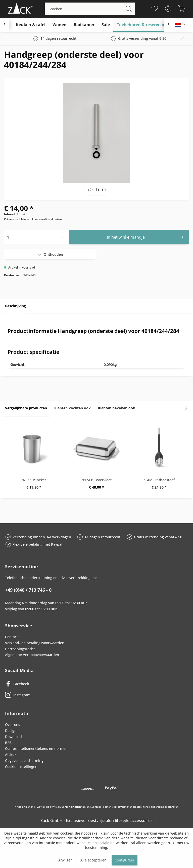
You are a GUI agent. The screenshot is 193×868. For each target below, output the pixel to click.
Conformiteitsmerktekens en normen (36, 748)
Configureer (125, 860)
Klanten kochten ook (73, 408)
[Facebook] (91, 684)
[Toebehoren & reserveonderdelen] (150, 25)
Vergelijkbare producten (26, 408)
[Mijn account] (168, 9)
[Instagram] (91, 695)
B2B (8, 743)
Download (13, 737)
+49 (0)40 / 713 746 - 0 (28, 590)
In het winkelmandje (146, 236)
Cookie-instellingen (21, 767)
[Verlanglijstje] (155, 9)
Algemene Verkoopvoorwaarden (32, 655)
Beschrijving (15, 306)
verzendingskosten (74, 807)
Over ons (13, 725)
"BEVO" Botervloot (96, 480)
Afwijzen (65, 860)
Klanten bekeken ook (117, 408)
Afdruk (11, 754)
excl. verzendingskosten (45, 219)
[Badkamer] (84, 25)
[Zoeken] (129, 9)
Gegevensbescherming (24, 761)
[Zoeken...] (90, 9)
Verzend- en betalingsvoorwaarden (35, 643)
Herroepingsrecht (20, 649)
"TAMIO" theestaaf (159, 480)
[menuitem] (90, 9)
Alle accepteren (93, 860)
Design (11, 731)
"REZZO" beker (34, 480)
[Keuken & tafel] (31, 25)
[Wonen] (60, 25)
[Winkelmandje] (182, 9)
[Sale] (106, 25)
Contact (11, 637)
